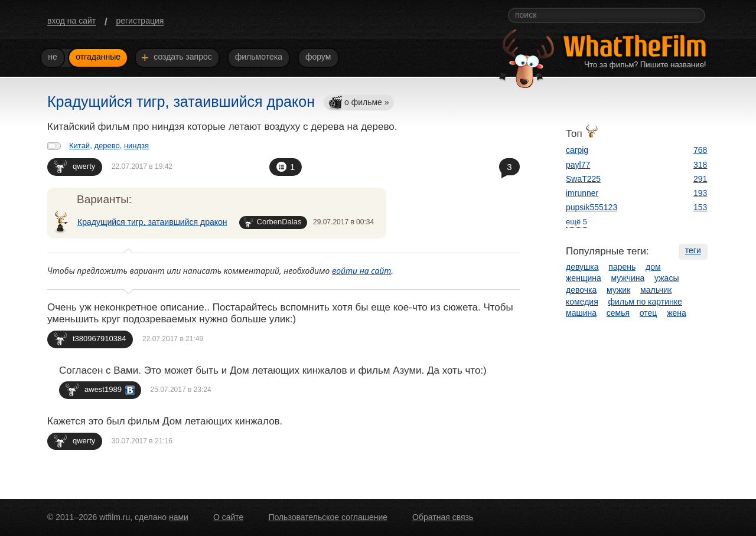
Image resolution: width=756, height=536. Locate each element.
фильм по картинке (645, 302)
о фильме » (359, 103)
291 (700, 179)
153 (700, 207)
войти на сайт (362, 271)
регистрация (140, 21)
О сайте (228, 517)
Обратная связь (443, 517)
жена (677, 313)
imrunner (582, 193)
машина (581, 313)
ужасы (667, 278)
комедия (582, 302)
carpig (577, 150)
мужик (618, 290)
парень (622, 267)
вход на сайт (71, 21)
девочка (581, 290)
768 (700, 150)
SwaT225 (583, 179)
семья (618, 313)
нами (179, 517)
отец (649, 313)
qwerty (74, 166)
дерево (107, 146)
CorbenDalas (273, 222)
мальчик (656, 290)
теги (693, 250)
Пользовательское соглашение (328, 517)
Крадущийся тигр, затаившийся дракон (152, 222)
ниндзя (136, 146)
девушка (582, 267)
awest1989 (100, 389)
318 (700, 165)
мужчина (628, 278)
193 (700, 193)
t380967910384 (90, 339)
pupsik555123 (592, 207)
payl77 (578, 165)
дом (653, 267)
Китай (79, 146)
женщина (584, 278)
